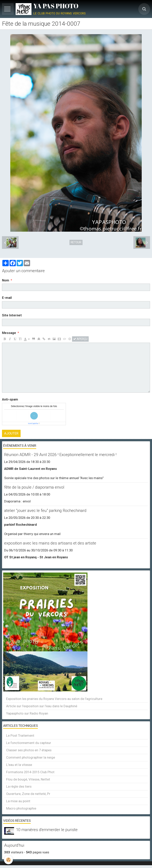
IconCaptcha (33, 423)
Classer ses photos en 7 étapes (29, 750)
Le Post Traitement (20, 735)
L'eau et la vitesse (19, 765)
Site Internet (12, 315)
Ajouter (11, 433)
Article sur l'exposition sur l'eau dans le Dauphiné (42, 706)
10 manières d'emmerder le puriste (47, 830)
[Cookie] (8, 860)
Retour (76, 242)
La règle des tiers (19, 786)
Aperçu (80, 339)
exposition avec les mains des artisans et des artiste (50, 543)
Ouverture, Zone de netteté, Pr (28, 794)
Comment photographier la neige (31, 757)
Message (9, 333)
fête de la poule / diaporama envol (34, 487)
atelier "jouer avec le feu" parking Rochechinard (45, 511)
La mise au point (18, 801)
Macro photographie (21, 808)
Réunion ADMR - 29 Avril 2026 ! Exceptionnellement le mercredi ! (60, 455)
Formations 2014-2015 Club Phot (30, 772)
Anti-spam (10, 399)
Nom (6, 280)
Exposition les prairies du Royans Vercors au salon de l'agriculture (54, 699)
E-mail (7, 298)
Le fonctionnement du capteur (29, 743)
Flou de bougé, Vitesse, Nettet (28, 779)
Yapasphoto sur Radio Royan (27, 713)
